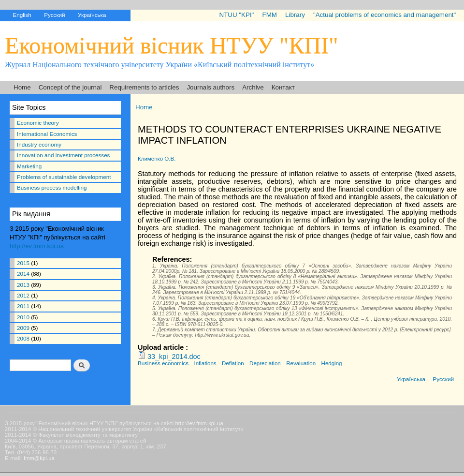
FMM (269, 15)
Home (22, 87)
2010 (23, 317)
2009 (23, 328)
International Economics (47, 134)
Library (295, 15)
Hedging (332, 363)
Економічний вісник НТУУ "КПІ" (172, 45)
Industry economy (39, 144)
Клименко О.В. (157, 159)
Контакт (283, 87)
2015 (23, 263)
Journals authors (210, 87)
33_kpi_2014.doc (174, 357)
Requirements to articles (144, 87)
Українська (92, 15)
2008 (23, 338)
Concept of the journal (70, 87)
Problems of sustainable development (64, 177)
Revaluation (301, 363)
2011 (23, 306)
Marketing (29, 166)
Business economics (163, 363)
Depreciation (265, 363)
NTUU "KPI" (237, 15)
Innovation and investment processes (63, 155)
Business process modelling (52, 187)
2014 (23, 274)
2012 (23, 295)
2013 (23, 285)
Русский (54, 15)
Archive (253, 87)
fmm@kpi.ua (39, 458)
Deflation (233, 363)
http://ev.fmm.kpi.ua (37, 246)
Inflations (205, 363)
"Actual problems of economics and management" (384, 15)
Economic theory (38, 123)
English (22, 15)
